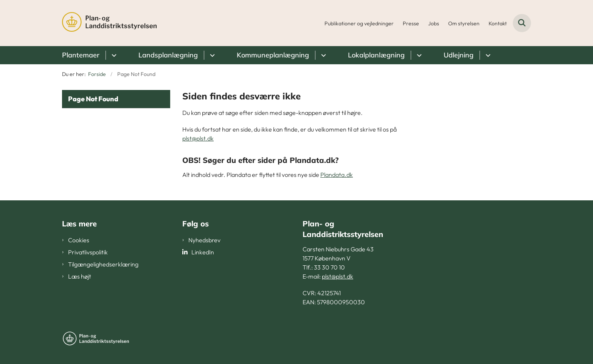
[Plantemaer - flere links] (113, 55)
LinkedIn (203, 252)
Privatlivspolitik (88, 252)
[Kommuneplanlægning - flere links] (322, 55)
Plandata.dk (337, 175)
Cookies (79, 240)
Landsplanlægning (168, 55)
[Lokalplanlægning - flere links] (418, 55)
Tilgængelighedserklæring (103, 264)
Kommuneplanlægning (273, 55)
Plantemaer (81, 55)
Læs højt (80, 276)
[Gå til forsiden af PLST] (109, 23)
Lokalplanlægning (376, 55)
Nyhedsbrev (204, 240)
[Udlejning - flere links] (487, 55)
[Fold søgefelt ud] (522, 23)
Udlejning (459, 55)
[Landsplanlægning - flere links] (211, 55)
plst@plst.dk (198, 138)
